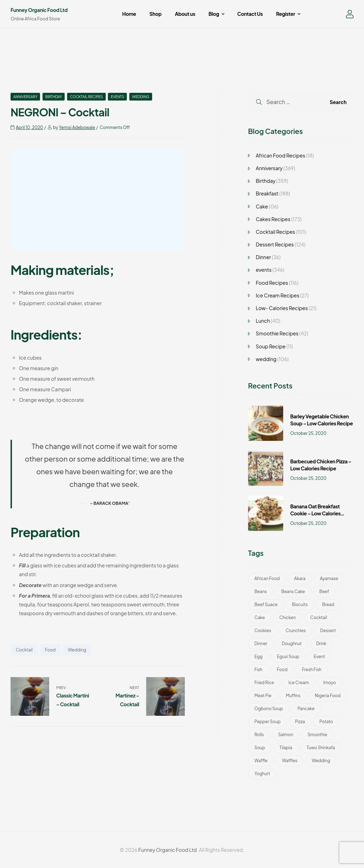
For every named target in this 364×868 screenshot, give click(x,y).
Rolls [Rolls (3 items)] (259, 735)
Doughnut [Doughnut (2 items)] (292, 644)
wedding (141, 97)
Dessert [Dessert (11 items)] (328, 631)
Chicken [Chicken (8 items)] (288, 618)
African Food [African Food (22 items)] (267, 578)
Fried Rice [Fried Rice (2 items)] (264, 683)
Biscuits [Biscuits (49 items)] (300, 605)
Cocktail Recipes (86, 97)
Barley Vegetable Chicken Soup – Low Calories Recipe (321, 420)
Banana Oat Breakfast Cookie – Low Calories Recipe (315, 510)
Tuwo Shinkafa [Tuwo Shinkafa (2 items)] (321, 748)
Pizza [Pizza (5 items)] (300, 722)
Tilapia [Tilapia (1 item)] (286, 748)
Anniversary (25, 97)
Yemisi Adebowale (77, 127)
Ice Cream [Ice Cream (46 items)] (299, 683)
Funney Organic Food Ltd (39, 10)
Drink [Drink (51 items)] (321, 644)
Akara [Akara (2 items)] (300, 578)
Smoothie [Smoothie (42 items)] (318, 735)
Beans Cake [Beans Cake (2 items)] (293, 591)
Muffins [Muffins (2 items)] (293, 696)
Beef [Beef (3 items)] (324, 591)
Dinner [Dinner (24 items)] (261, 644)
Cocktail (24, 650)
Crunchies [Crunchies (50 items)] (296, 631)
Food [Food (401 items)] (282, 670)
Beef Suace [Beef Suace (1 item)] (266, 605)
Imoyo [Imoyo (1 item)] (330, 683)
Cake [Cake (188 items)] (260, 618)
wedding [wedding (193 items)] (321, 761)
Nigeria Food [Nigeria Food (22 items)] (328, 696)
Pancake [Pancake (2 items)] (306, 709)
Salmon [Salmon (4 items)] (286, 735)
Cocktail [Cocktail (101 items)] (319, 618)
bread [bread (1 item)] (328, 605)
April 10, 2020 (30, 127)
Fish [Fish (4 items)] (258, 670)
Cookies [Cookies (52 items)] (263, 631)
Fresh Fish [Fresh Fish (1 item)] (312, 670)
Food (50, 650)
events (117, 97)
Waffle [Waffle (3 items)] (261, 761)
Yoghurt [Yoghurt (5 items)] (262, 774)
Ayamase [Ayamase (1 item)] (329, 578)
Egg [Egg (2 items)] (258, 657)
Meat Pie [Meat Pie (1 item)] (263, 696)
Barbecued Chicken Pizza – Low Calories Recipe (321, 465)
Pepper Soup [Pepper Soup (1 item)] (268, 722)
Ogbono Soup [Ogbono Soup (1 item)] (269, 709)
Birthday (54, 97)
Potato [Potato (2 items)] (326, 722)
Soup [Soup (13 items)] (260, 748)
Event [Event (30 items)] (319, 657)
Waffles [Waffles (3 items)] (290, 761)
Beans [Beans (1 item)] (261, 591)
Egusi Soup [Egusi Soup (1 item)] (288, 657)
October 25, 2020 (308, 433)
